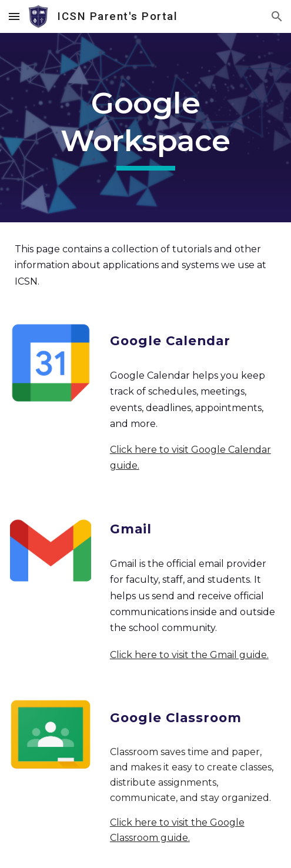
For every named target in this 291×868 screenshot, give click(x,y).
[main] (145, 128)
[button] (14, 16)
